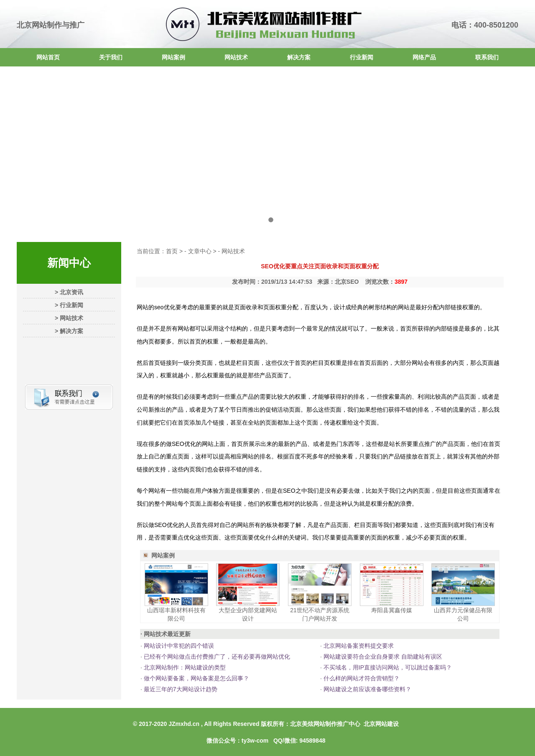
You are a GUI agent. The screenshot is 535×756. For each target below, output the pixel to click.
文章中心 (200, 251)
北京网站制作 (39, 25)
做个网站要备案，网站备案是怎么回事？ (196, 678)
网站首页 (48, 57)
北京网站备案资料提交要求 (358, 646)
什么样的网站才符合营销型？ (361, 678)
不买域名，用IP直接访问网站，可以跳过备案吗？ (387, 667)
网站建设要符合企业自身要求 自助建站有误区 (382, 657)
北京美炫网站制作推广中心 (325, 724)
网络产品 (424, 57)
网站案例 (173, 57)
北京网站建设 (381, 724)
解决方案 (299, 57)
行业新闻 (362, 57)
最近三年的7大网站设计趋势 (180, 689)
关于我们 (111, 57)
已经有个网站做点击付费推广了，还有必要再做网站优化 (216, 657)
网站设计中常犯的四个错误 (178, 646)
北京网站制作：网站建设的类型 (184, 667)
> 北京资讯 (69, 292)
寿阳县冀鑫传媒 (392, 610)
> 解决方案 (69, 331)
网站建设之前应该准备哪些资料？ (367, 689)
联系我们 (487, 57)
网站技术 (236, 57)
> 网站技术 (69, 318)
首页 (172, 251)
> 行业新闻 (69, 305)
